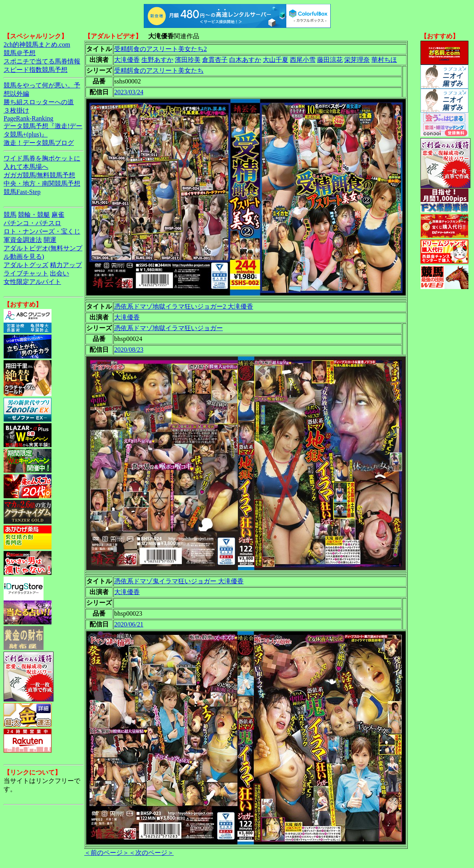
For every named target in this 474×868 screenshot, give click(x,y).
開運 (50, 240)
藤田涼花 (330, 60)
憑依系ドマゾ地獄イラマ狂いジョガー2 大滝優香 (184, 306)
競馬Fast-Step (22, 192)
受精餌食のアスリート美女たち (159, 70)
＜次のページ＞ (151, 853)
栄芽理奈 (357, 60)
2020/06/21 (129, 624)
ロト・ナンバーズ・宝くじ (42, 231)
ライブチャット (26, 273)
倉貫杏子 (215, 60)
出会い (59, 273)
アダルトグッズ (26, 265)
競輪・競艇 (34, 215)
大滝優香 (127, 60)
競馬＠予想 (20, 53)
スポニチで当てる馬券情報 (42, 61)
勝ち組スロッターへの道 (39, 102)
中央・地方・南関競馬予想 (42, 183)
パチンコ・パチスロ (32, 223)
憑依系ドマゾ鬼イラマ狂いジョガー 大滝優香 (179, 581)
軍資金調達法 (23, 240)
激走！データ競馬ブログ (39, 143)
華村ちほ (384, 60)
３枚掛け (16, 110)
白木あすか (245, 60)
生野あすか (157, 60)
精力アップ (66, 265)
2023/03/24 (129, 92)
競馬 (10, 215)
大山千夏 (276, 60)
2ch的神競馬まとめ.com (37, 45)
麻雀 (58, 215)
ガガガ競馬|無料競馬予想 (39, 175)
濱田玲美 (188, 60)
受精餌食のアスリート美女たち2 (161, 49)
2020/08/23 (129, 350)
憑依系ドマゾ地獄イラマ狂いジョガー (169, 328)
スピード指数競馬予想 (36, 70)
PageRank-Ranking (28, 118)
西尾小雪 (303, 60)
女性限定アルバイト (32, 282)
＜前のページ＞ (107, 853)
